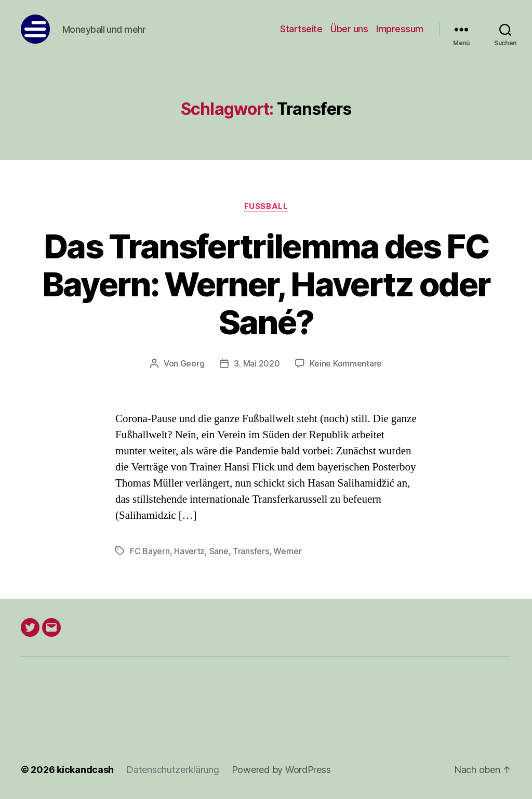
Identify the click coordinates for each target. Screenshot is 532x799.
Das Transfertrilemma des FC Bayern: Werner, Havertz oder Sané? (266, 284)
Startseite (301, 29)
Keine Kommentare (346, 363)
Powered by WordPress (281, 770)
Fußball (266, 206)
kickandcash (85, 770)
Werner (287, 551)
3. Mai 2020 (257, 363)
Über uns (349, 29)
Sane (219, 551)
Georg (192, 363)
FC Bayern (150, 551)
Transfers (251, 551)
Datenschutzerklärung (173, 770)
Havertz (189, 551)
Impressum (400, 29)
